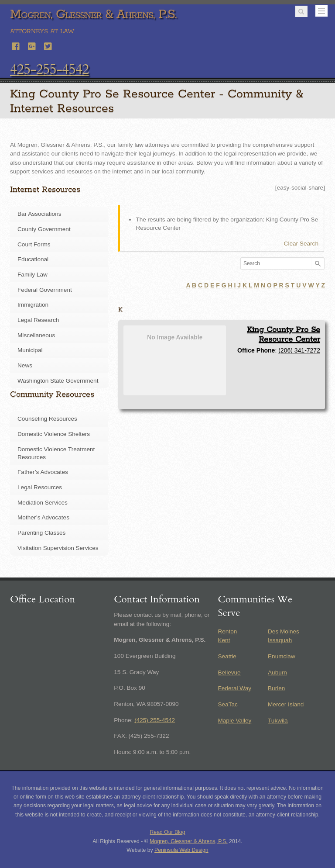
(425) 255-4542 (155, 720)
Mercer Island (286, 704)
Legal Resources (40, 487)
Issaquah (280, 640)
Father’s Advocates (43, 472)
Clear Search (301, 244)
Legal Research (38, 320)
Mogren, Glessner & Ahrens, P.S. (189, 841)
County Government (44, 229)
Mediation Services (43, 503)
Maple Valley (234, 721)
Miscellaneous (36, 335)
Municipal (30, 350)
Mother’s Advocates (43, 517)
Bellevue (229, 673)
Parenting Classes (41, 533)
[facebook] (16, 45)
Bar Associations (39, 214)
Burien (276, 688)
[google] (32, 45)
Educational (33, 259)
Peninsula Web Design (181, 850)
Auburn (277, 673)
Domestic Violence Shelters (54, 434)
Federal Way (234, 688)
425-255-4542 (49, 69)
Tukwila (278, 721)
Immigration (33, 305)
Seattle (227, 656)
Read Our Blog (168, 832)
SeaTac (227, 704)
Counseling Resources (47, 419)
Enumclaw (282, 656)
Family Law (32, 275)
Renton (227, 631)
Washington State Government (58, 381)
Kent (224, 640)
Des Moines (284, 631)
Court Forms (34, 244)
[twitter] (48, 45)
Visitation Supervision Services (58, 548)
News (25, 365)
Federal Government (45, 290)
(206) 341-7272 (299, 350)
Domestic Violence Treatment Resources (56, 453)
